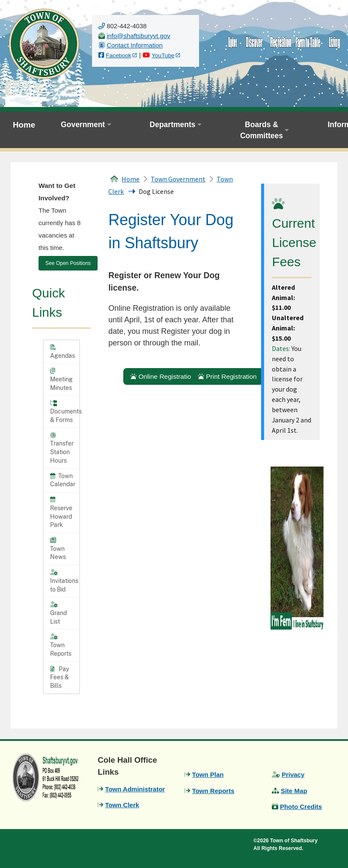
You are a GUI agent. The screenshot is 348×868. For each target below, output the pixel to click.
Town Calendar (63, 480)
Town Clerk (122, 805)
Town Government (178, 179)
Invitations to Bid (64, 581)
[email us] (138, 36)
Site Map (294, 791)
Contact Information (135, 45)
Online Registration (162, 376)
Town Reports (61, 645)
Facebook (118, 55)
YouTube (163, 55)
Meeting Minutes (61, 379)
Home (24, 125)
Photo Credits (301, 807)
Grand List (58, 613)
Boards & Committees (262, 130)
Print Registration (227, 376)
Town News (58, 549)
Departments (173, 125)
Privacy (293, 774)
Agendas (62, 352)
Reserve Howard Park (61, 512)
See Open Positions (68, 263)
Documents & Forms (65, 412)
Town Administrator (135, 789)
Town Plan (208, 774)
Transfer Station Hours (62, 448)
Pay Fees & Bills (59, 677)
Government (83, 125)
